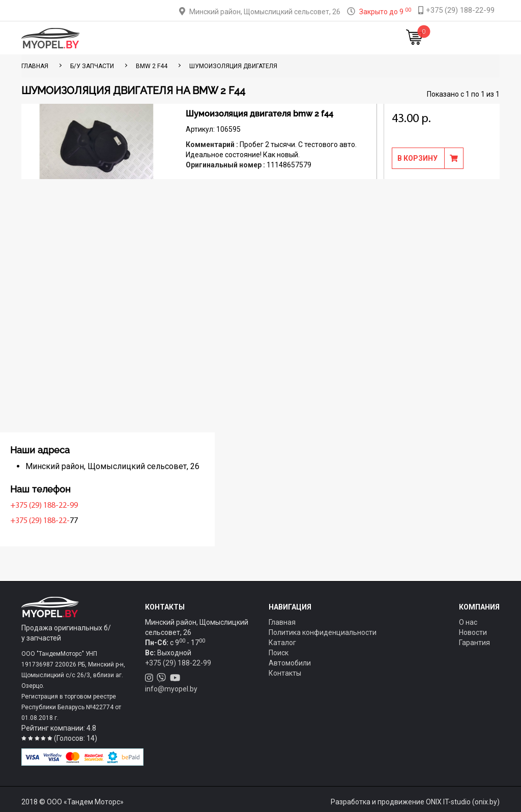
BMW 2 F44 (152, 66)
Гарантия (474, 643)
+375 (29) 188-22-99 (58, 506)
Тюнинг (206, 38)
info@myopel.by (171, 689)
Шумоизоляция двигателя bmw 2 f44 (259, 114)
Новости (356, 38)
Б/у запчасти (92, 66)
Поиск (279, 653)
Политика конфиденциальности (323, 632)
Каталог (174, 38)
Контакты (319, 38)
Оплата (237, 38)
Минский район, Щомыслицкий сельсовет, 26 (265, 12)
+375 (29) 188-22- (54, 521)
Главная (140, 38)
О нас (468, 622)
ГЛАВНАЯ (35, 66)
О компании (276, 38)
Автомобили (290, 663)
